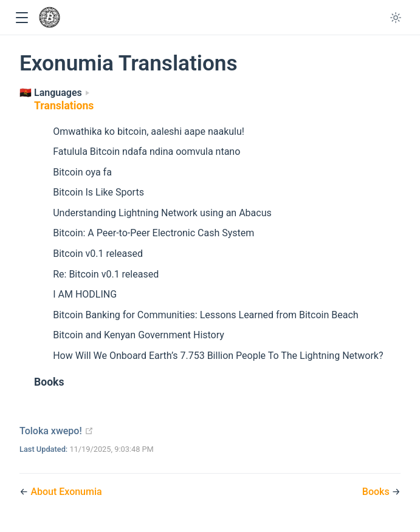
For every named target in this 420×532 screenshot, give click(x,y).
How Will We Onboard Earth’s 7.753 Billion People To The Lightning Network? (218, 356)
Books (49, 382)
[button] (22, 18)
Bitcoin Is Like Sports (98, 192)
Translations (64, 106)
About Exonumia (66, 492)
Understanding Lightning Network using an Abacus (162, 213)
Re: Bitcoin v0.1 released (106, 274)
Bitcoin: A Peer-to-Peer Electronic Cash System (153, 233)
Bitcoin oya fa (82, 172)
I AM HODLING (85, 294)
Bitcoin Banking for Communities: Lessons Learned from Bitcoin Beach (205, 315)
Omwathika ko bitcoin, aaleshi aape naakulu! (149, 131)
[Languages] (54, 93)
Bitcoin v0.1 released (98, 254)
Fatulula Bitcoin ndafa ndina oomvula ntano (146, 152)
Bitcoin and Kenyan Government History (139, 335)
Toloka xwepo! (57, 431)
